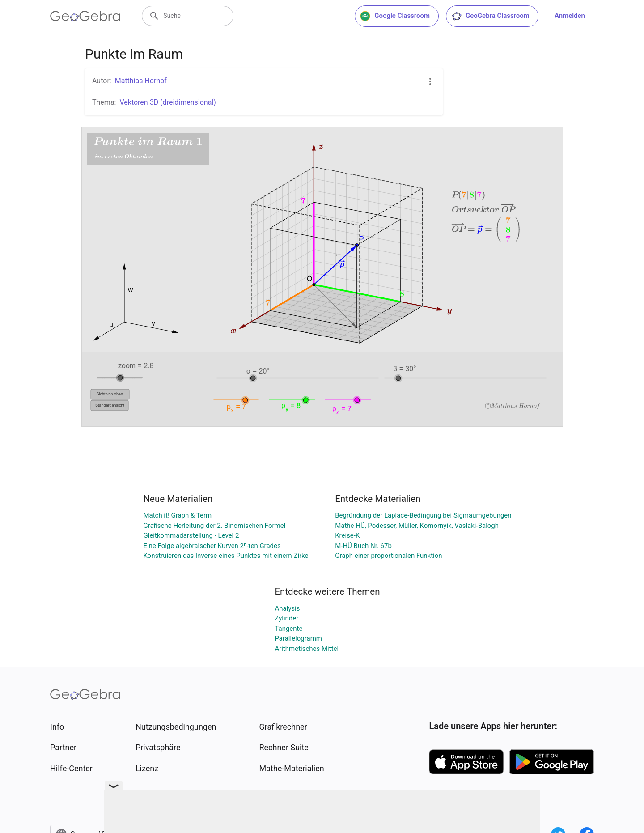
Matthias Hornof (141, 81)
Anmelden (570, 16)
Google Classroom (395, 16)
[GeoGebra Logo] (85, 16)
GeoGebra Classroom (490, 16)
